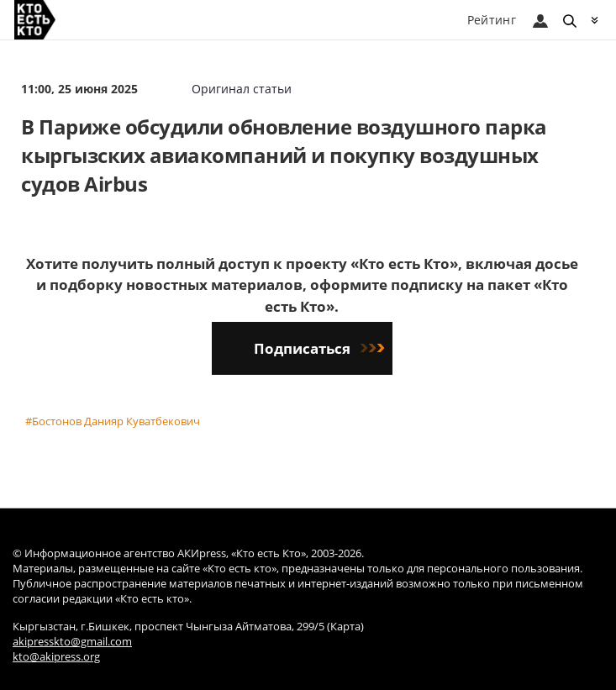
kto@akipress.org (56, 657)
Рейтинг (492, 20)
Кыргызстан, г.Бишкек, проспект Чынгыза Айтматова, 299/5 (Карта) (188, 627)
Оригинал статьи (242, 89)
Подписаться (319, 348)
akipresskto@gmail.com (72, 642)
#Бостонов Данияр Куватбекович (113, 421)
